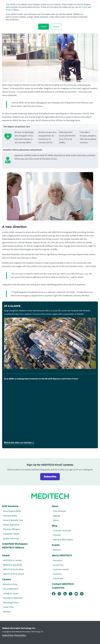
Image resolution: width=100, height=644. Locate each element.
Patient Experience (11, 525)
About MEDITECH (62, 556)
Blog (54, 526)
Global (6, 556)
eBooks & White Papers (63, 540)
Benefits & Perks (10, 584)
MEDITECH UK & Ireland (13, 574)
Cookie (85, 7)
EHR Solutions (10, 506)
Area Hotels (58, 578)
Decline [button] (56, 27)
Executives (58, 560)
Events (56, 545)
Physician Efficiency (12, 529)
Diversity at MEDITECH (13, 598)
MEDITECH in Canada (12, 560)
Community (58, 565)
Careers (6, 579)
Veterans (7, 612)
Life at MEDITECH (11, 589)
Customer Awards (61, 569)
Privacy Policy (20, 635)
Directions (57, 574)
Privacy (9, 10)
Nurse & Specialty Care (13, 520)
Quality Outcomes (11, 538)
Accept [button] (44, 27)
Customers (58, 588)
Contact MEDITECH (63, 584)
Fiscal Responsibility (12, 511)
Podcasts (57, 535)
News (55, 506)
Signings (57, 516)
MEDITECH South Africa (13, 569)
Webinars (57, 550)
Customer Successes (62, 531)
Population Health (11, 534)
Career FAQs (8, 607)
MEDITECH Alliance (13, 548)
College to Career (11, 594)
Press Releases (59, 511)
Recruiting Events (11, 603)
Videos (56, 520)
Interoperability (10, 516)
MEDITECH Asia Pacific (13, 565)
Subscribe (50, 477)
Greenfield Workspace (15, 544)
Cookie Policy (8, 635)
